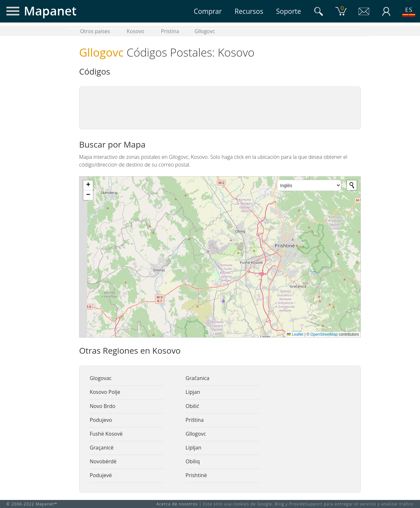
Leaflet (295, 334)
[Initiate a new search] (352, 185)
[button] (88, 185)
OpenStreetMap (324, 334)
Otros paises (95, 31)
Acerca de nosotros (177, 504)
